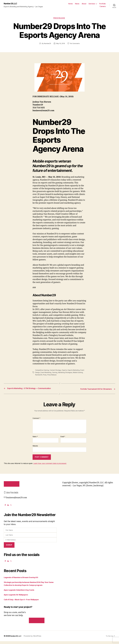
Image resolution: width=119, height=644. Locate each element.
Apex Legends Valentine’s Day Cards (21, 593)
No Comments (75, 44)
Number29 (47, 44)
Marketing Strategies (66, 373)
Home (70, 4)
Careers (103, 7)
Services (92, 4)
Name (35, 439)
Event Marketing (46, 373)
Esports (65, 371)
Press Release (59, 19)
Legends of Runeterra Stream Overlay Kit (23, 580)
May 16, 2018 (61, 44)
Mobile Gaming (79, 373)
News (77, 4)
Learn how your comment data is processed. (50, 466)
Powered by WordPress (33, 639)
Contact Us (12, 487)
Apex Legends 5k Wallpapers (17, 598)
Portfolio (102, 4)
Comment (36, 421)
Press (45, 375)
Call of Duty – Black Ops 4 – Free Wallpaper (24, 602)
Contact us (37, 623)
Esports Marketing (75, 371)
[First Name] (30, 533)
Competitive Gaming (42, 371)
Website (35, 449)
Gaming (55, 373)
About (84, 4)
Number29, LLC (12, 4)
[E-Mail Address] (30, 543)
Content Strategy (56, 371)
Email (63, 439)
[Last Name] (30, 538)
